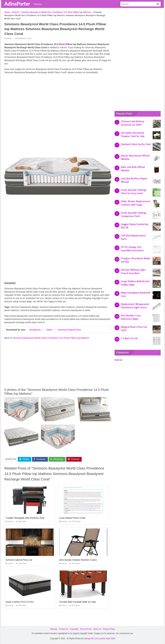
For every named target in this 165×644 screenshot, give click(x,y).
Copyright (74, 629)
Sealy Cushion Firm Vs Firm (20, 602)
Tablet (49, 330)
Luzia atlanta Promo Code (72, 518)
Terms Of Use (86, 629)
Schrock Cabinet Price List (19, 560)
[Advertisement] (58, 99)
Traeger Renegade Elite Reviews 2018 (25, 518)
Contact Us (64, 629)
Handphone (35, 330)
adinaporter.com (91, 639)
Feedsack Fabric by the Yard (136, 144)
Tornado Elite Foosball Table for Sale (78, 602)
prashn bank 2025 (107, 639)
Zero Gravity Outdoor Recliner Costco (78, 560)
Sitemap (54, 629)
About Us (97, 629)
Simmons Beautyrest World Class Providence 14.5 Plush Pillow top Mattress (51, 338)
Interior (38, 4)
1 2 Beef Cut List (129, 338)
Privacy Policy (109, 629)
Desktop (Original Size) (69, 330)
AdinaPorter (17, 4)
